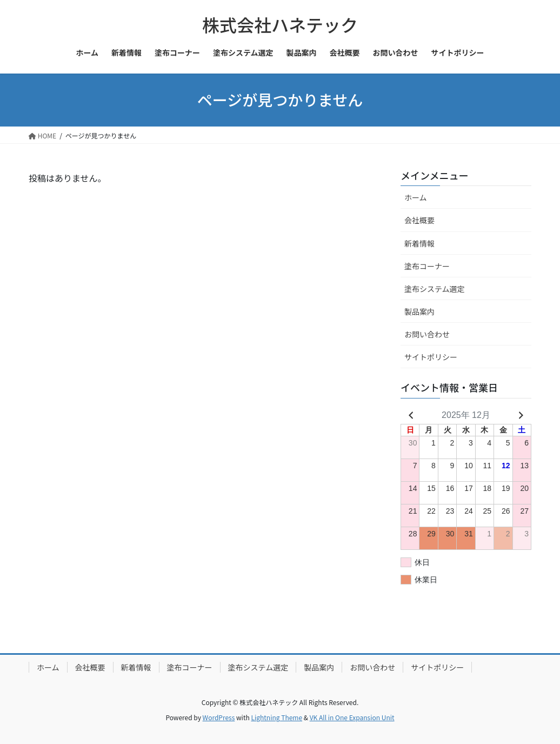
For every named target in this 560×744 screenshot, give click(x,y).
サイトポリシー (431, 357)
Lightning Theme (276, 717)
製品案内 (419, 311)
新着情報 (419, 243)
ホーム (416, 197)
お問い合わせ (427, 334)
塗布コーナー (427, 266)
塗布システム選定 (435, 289)
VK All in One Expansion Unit (352, 717)
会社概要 (419, 220)
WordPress (219, 717)
